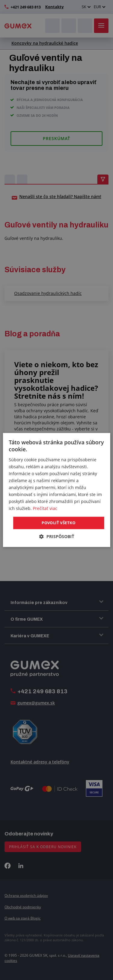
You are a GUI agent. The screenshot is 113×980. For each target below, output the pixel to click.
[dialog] (56, 490)
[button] (57, 537)
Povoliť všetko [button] (59, 523)
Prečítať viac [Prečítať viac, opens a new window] (45, 509)
